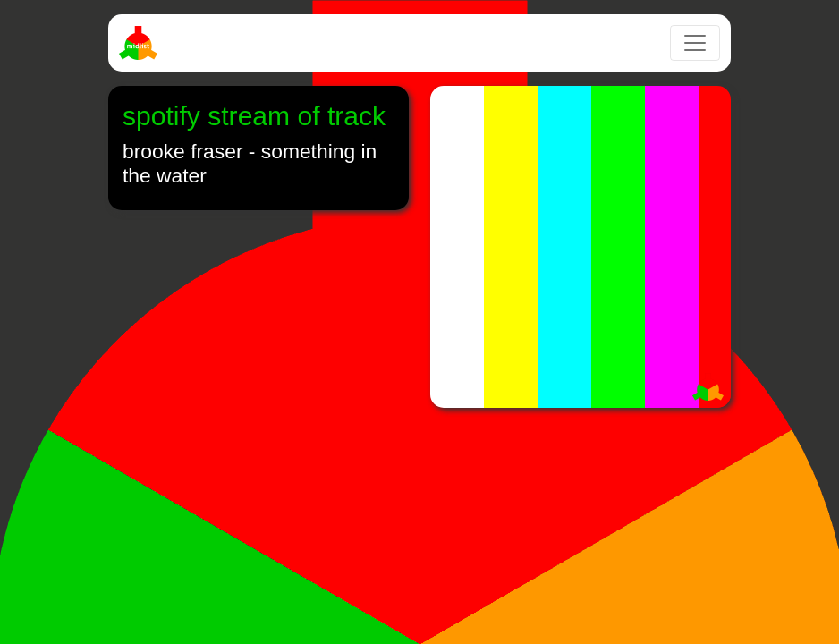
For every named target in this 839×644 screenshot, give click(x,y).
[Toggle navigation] (695, 43)
